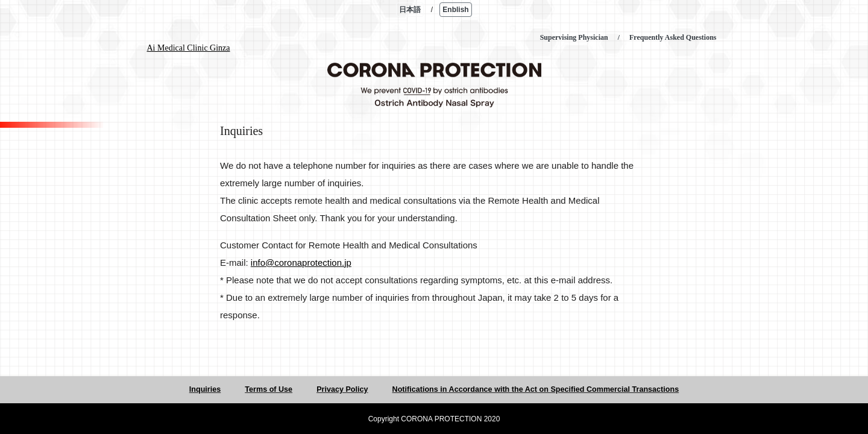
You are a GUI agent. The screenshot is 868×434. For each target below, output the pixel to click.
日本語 (410, 10)
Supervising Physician (574, 37)
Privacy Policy (342, 389)
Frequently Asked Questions (673, 37)
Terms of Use (269, 389)
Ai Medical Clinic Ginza (189, 48)
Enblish (455, 10)
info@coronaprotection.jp (301, 263)
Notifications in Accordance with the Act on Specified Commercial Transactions (536, 389)
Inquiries (205, 389)
